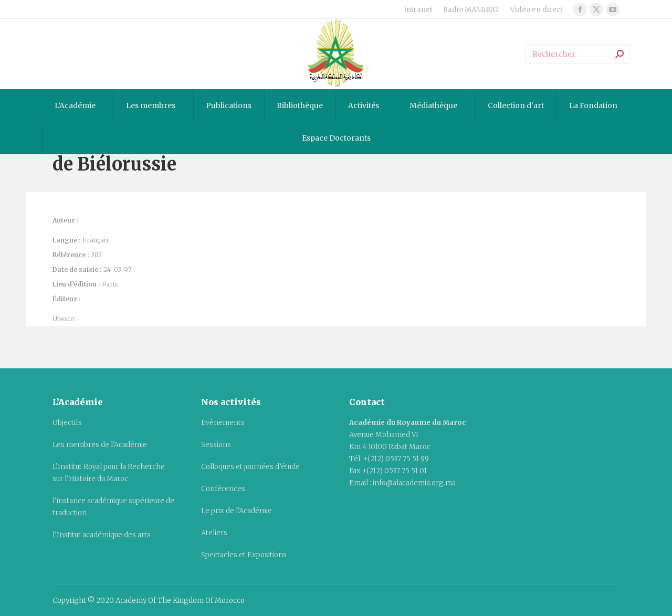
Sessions (216, 445)
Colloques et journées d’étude (250, 467)
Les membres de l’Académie (100, 445)
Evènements (223, 423)
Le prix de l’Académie (237, 511)
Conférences (223, 489)
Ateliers (214, 533)
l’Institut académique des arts (102, 535)
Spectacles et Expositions (244, 555)
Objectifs (67, 423)
